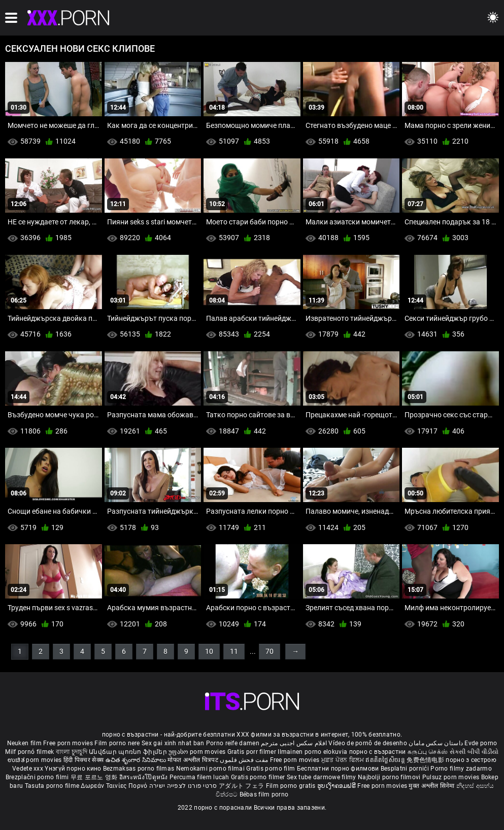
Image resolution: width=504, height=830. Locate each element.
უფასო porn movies (198, 752)
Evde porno (481, 743)
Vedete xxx (28, 769)
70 (270, 651)
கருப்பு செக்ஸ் (428, 752)
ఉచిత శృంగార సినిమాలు (137, 760)
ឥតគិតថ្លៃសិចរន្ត (386, 760)
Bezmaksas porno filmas (140, 769)
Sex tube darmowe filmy (322, 777)
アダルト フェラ (241, 786)
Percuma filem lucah (200, 777)
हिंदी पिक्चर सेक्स (83, 760)
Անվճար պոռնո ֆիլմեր (129, 752)
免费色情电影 (426, 760)
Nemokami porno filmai (211, 769)
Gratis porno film (271, 769)
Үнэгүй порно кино (74, 769)
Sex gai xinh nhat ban (173, 743)
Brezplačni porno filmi (38, 777)
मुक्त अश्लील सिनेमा (432, 786)
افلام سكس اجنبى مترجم (294, 743)
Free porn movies (69, 743)
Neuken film (24, 743)
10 (209, 651)
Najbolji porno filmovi (389, 777)
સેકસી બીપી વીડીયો (474, 752)
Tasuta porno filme (53, 786)
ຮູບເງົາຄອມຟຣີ (337, 786)
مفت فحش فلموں (245, 760)
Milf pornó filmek (29, 752)
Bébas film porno (264, 794)
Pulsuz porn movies (452, 777)
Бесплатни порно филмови (339, 769)
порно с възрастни (378, 752)
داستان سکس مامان (436, 743)
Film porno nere (117, 743)
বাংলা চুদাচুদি (72, 752)
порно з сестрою (471, 760)
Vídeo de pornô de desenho (368, 743)
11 (234, 651)
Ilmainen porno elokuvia (313, 752)
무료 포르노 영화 (95, 777)
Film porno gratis (292, 786)
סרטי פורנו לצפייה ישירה (183, 786)
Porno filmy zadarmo (461, 769)
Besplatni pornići (406, 769)
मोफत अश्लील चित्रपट (194, 760)
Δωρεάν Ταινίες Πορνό (115, 786)
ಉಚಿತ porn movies (36, 760)
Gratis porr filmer (253, 752)
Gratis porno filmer (259, 777)
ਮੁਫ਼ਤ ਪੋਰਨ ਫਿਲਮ (344, 760)
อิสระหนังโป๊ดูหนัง (144, 777)
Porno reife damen (233, 743)
